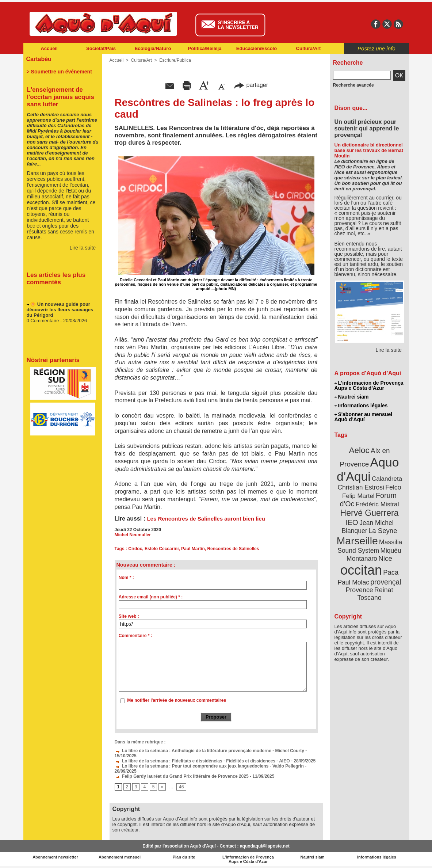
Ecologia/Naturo (153, 48)
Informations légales (361, 406)
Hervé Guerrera (370, 513)
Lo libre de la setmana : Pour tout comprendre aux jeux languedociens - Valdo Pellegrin (209, 766)
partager (251, 85)
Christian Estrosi (361, 487)
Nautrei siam (352, 397)
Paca (391, 572)
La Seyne (383, 531)
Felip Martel (358, 496)
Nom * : (126, 578)
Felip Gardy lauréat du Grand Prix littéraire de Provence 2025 (182, 776)
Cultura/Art (309, 48)
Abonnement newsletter (55, 857)
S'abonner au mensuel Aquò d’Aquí (364, 417)
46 (181, 787)
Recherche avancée (353, 85)
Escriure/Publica (175, 60)
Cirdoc (135, 549)
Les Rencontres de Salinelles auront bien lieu (206, 519)
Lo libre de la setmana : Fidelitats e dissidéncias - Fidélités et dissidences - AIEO (202, 761)
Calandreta (387, 479)
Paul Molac (353, 582)
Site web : (129, 616)
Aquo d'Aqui (368, 469)
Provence (360, 590)
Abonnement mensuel (120, 857)
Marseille (357, 541)
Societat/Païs (101, 48)
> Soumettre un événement (59, 72)
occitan (361, 570)
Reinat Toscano (375, 594)
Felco (393, 487)
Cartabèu (39, 59)
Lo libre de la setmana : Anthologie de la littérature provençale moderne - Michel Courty (209, 751)
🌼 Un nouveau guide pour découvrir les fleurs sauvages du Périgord (60, 311)
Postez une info (376, 48)
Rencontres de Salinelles (233, 549)
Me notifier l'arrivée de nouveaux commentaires (177, 700)
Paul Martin (193, 549)
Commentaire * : (135, 636)
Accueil (49, 48)
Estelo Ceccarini (162, 549)
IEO (351, 522)
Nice (385, 558)
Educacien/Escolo (257, 48)
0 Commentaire (43, 322)
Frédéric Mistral (377, 504)
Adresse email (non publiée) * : (151, 597)
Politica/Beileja (205, 48)
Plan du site (184, 857)
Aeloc (359, 450)
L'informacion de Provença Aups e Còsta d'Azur (369, 385)
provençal (386, 582)
